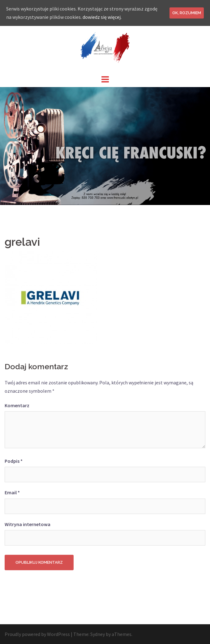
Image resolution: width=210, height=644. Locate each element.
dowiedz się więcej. (102, 17)
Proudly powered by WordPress (37, 634)
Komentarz (17, 405)
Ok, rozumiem (187, 13)
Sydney (98, 634)
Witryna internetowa (28, 524)
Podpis (14, 461)
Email (12, 492)
